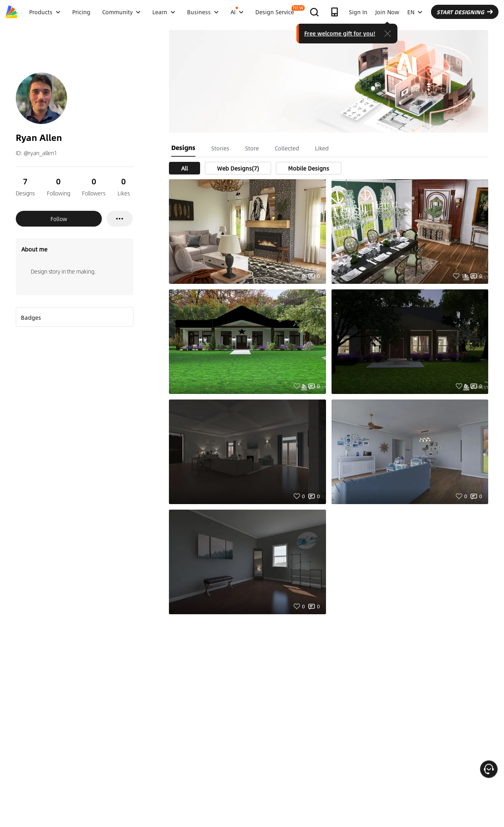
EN (415, 12)
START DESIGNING (465, 12)
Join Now (387, 12)
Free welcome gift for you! (340, 33)
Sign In (358, 12)
